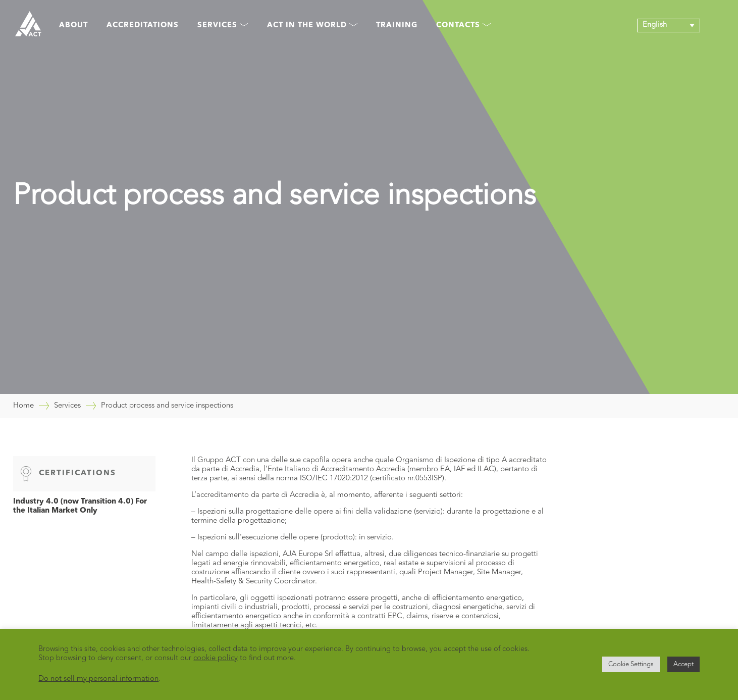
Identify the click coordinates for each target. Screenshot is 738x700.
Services (223, 26)
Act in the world (312, 26)
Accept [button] (683, 664)
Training (397, 26)
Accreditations (143, 26)
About (73, 26)
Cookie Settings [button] (631, 664)
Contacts (463, 26)
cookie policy (216, 658)
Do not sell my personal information (98, 679)
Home (23, 406)
